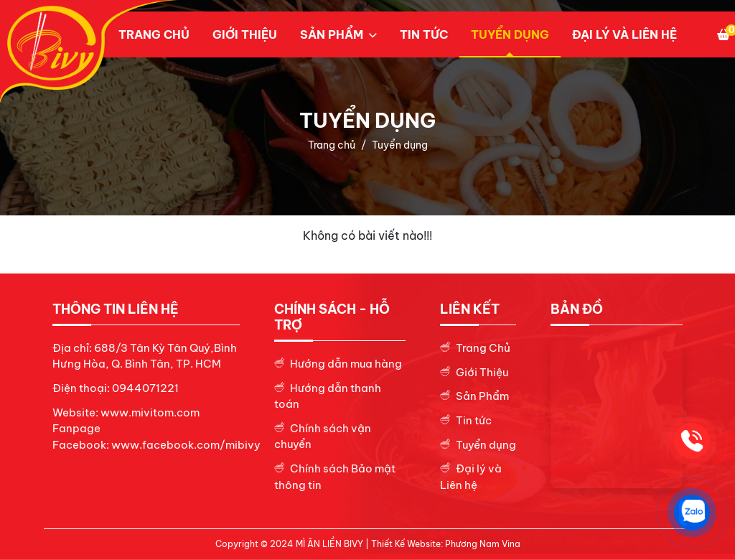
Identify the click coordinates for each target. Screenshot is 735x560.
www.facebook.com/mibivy (186, 445)
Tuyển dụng (510, 34)
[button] (338, 34)
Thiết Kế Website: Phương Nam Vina (446, 544)
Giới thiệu (245, 34)
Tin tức (424, 34)
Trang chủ (154, 34)
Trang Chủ (483, 348)
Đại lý (472, 468)
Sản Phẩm (482, 396)
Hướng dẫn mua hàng (346, 364)
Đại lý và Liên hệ (624, 34)
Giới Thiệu (482, 372)
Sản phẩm (332, 34)
